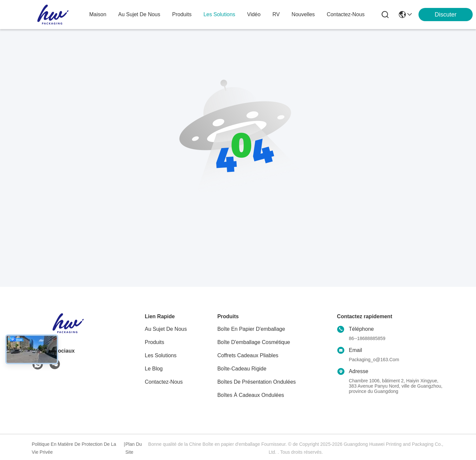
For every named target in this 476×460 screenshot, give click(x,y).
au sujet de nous (139, 14)
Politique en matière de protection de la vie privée (74, 448)
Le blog (154, 369)
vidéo (254, 14)
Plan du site (134, 448)
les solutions (219, 14)
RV (276, 14)
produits (182, 14)
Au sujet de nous (166, 329)
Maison (98, 14)
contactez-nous (346, 14)
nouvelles (303, 14)
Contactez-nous (164, 382)
